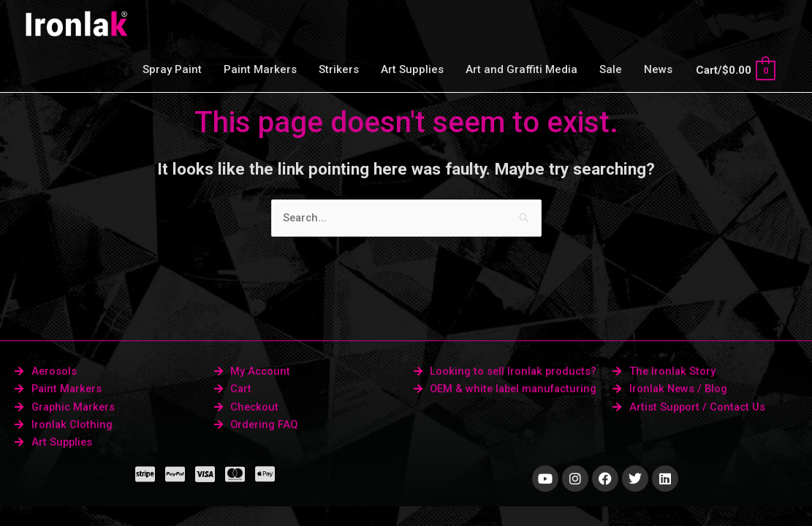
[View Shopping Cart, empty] (735, 70)
